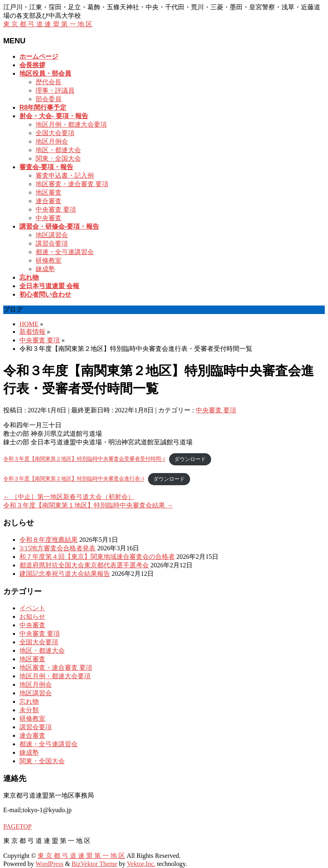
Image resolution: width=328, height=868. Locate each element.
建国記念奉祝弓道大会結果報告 (65, 574)
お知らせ (32, 617)
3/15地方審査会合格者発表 (57, 548)
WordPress (50, 864)
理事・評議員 (55, 90)
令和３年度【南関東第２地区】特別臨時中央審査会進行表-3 (74, 479)
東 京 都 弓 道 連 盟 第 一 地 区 (48, 24)
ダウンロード (190, 459)
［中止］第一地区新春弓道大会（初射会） (69, 497)
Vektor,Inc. (141, 864)
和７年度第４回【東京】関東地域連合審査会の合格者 (97, 557)
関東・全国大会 (58, 158)
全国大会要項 (55, 133)
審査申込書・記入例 (65, 175)
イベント (32, 608)
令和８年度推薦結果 (49, 540)
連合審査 (49, 201)
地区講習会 (52, 235)
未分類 (29, 710)
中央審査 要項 (56, 209)
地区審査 (49, 192)
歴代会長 (49, 82)
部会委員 (49, 99)
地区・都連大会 (58, 150)
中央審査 (49, 218)
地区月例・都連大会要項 (71, 124)
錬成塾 (45, 269)
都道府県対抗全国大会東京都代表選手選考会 (84, 565)
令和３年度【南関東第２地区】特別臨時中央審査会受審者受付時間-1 (84, 459)
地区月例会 (52, 141)
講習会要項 (52, 243)
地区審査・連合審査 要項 (72, 184)
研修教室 (49, 260)
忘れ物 (29, 701)
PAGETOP (17, 827)
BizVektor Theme (94, 864)
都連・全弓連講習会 (65, 252)
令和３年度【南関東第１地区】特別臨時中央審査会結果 (88, 505)
